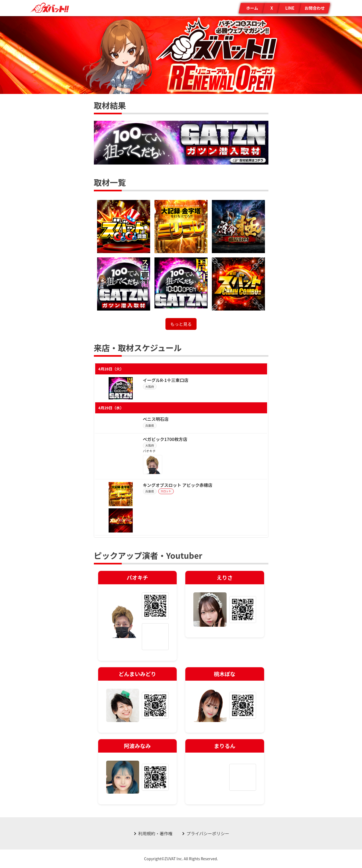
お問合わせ (315, 8)
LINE (290, 8)
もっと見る (181, 324)
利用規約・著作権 (155, 833)
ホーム (252, 8)
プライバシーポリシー (208, 833)
